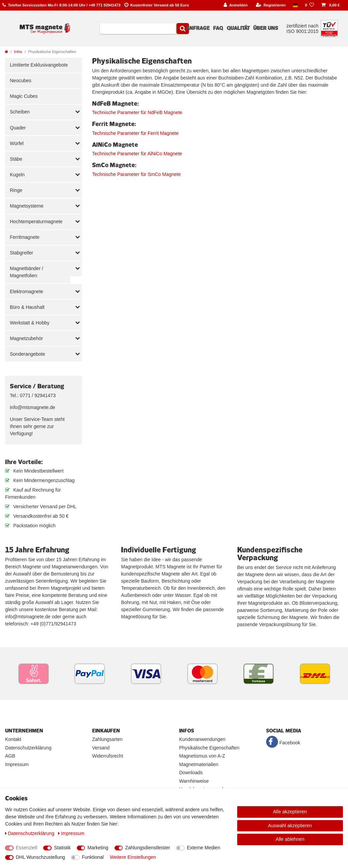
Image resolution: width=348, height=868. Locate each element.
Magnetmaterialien (199, 764)
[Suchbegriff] (138, 29)
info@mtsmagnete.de (32, 407)
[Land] (295, 5)
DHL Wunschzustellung (41, 857)
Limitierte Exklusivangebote (39, 65)
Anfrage (198, 28)
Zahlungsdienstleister (147, 848)
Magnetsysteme (27, 206)
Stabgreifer (21, 253)
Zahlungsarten (107, 739)
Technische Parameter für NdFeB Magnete (137, 112)
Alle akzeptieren (290, 812)
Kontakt (13, 739)
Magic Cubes (24, 96)
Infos (18, 52)
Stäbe (16, 159)
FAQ (218, 28)
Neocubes (21, 81)
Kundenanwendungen (202, 739)
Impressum (17, 764)
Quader (18, 128)
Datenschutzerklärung (28, 748)
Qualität (238, 28)
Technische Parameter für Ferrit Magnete (135, 133)
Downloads (191, 773)
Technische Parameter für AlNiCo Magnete (137, 154)
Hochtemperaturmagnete (36, 222)
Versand (101, 748)
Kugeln (17, 175)
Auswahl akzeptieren (290, 826)
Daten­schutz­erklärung (30, 833)
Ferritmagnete (25, 237)
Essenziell (27, 848)
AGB (10, 756)
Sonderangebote (28, 354)
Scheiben (20, 112)
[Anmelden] (236, 5)
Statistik (62, 848)
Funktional (93, 857)
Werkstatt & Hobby (30, 323)
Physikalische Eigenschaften (209, 748)
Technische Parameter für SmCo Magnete (136, 174)
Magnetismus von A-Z (202, 756)
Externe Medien (204, 848)
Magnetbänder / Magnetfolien (27, 272)
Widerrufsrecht (108, 756)
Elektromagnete (27, 291)
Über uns (266, 28)
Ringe (16, 190)
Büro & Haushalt (27, 307)
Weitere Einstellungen (133, 857)
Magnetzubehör (26, 338)
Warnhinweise (194, 781)
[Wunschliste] (310, 5)
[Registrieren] (271, 5)
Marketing (98, 848)
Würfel (17, 143)
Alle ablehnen (290, 839)
